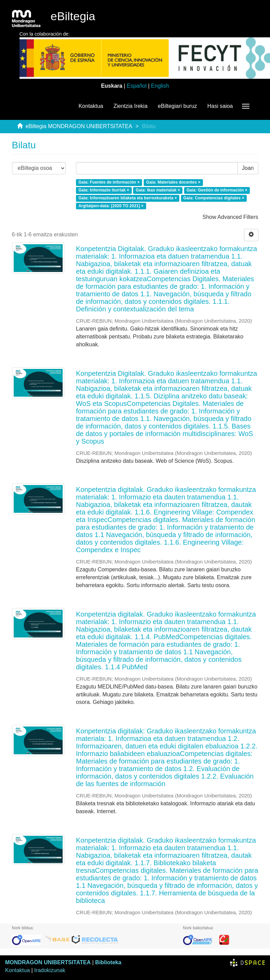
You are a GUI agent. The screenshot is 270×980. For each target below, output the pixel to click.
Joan (248, 168)
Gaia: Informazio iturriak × (104, 190)
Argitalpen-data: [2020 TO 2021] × (111, 206)
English (160, 86)
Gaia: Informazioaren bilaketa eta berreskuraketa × (128, 198)
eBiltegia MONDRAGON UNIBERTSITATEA (79, 126)
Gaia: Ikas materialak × (158, 190)
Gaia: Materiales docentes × (173, 182)
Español (137, 86)
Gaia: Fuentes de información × (109, 182)
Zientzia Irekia (130, 106)
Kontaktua (91, 106)
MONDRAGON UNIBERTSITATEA (48, 962)
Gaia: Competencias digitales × (214, 198)
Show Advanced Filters (230, 217)
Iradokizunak (50, 970)
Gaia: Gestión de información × (217, 190)
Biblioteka (108, 962)
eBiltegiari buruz (177, 106)
